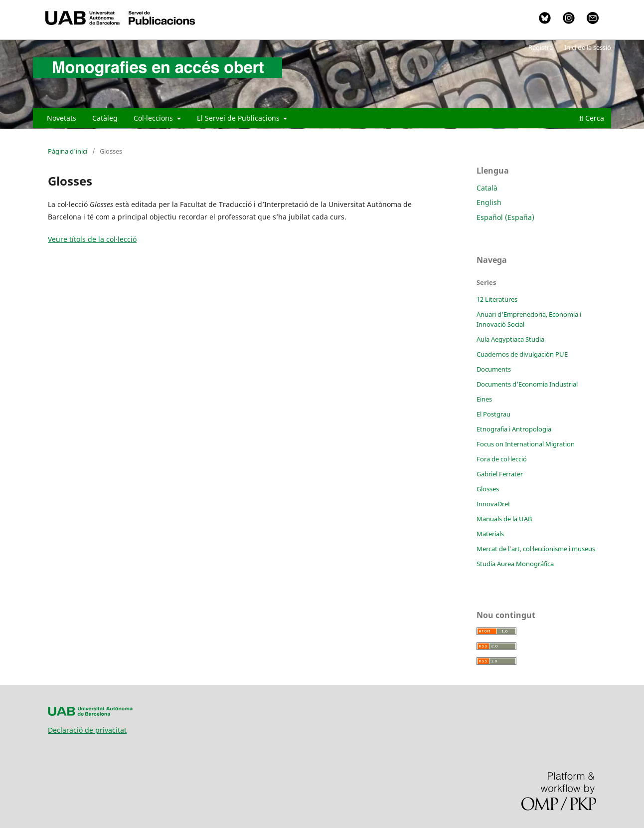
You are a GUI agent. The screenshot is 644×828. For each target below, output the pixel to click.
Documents (494, 369)
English (489, 202)
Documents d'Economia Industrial (527, 384)
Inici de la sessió (588, 47)
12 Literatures (497, 299)
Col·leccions (154, 118)
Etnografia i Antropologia (514, 429)
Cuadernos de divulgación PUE (522, 354)
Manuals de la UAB (504, 519)
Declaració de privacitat (87, 730)
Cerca (592, 118)
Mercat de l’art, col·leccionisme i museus (536, 549)
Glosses (488, 489)
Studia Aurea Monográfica (515, 564)
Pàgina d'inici (68, 151)
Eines (484, 399)
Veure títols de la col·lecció (92, 239)
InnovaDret (493, 504)
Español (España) (505, 217)
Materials (490, 534)
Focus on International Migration (526, 444)
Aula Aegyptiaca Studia (510, 339)
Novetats (62, 118)
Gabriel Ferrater (500, 474)
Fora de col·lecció (502, 459)
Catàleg (105, 118)
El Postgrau (493, 414)
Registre (541, 47)
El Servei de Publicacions (239, 118)
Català (487, 188)
